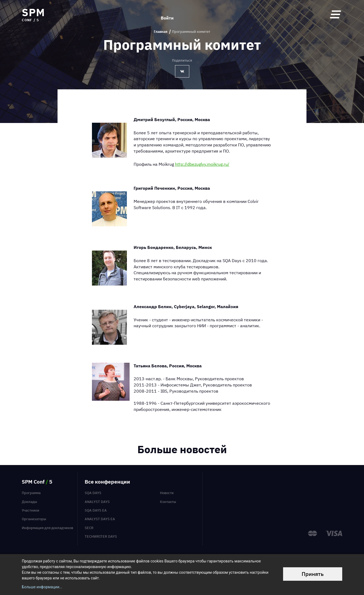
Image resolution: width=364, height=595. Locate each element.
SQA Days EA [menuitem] (96, 510)
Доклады (29, 502)
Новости (167, 493)
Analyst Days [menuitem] (97, 502)
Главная (161, 32)
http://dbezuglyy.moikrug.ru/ (202, 164)
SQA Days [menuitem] (93, 493)
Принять (313, 574)
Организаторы (34, 519)
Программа (31, 493)
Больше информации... (42, 587)
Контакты (168, 502)
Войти (167, 14)
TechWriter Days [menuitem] (101, 536)
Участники (31, 510)
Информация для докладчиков (47, 528)
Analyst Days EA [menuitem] (100, 519)
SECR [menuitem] (89, 528)
